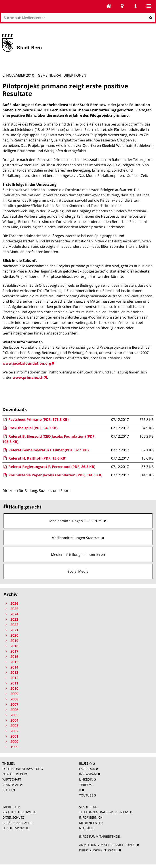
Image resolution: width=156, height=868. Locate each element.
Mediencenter (109, 6)
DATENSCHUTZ (13, 817)
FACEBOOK (87, 769)
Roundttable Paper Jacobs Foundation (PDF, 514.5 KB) (52, 475)
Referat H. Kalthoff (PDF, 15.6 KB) (34, 458)
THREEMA (86, 785)
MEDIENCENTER (91, 823)
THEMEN (9, 763)
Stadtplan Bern (122, 6)
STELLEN (9, 790)
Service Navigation (135, 6)
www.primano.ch (28, 377)
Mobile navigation (149, 6)
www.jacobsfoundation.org (27, 363)
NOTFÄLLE (87, 828)
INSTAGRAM (88, 774)
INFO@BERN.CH (91, 817)
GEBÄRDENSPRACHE (17, 823)
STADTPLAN (11, 785)
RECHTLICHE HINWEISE (19, 812)
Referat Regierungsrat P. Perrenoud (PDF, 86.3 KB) (49, 467)
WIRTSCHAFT (12, 779)
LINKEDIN (86, 779)
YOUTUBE (86, 795)
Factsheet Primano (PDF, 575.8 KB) (35, 420)
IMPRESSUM (11, 807)
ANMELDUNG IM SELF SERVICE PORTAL (108, 845)
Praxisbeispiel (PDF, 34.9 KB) (30, 428)
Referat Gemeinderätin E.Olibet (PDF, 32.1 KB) (46, 450)
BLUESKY (86, 763)
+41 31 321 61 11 (121, 812)
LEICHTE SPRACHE (16, 828)
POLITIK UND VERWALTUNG (23, 769)
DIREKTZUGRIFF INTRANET (98, 850)
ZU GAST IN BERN (15, 774)
